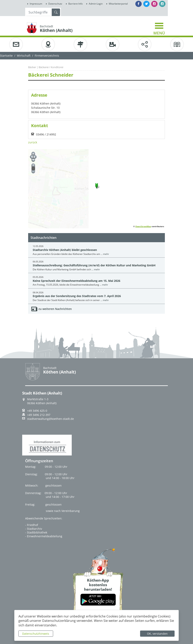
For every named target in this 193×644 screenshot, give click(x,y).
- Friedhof (32, 525)
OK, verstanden (157, 634)
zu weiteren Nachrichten (55, 309)
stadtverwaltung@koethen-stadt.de (51, 419)
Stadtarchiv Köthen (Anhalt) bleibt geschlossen (65, 250)
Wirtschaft (24, 56)
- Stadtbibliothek (36, 532)
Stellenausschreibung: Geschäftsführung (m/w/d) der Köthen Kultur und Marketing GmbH (94, 265)
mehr (106, 254)
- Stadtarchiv (34, 529)
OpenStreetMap (143, 226)
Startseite (6, 56)
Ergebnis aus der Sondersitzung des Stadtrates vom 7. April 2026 (77, 296)
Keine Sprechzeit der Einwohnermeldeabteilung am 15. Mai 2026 (76, 281)
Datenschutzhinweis (36, 634)
